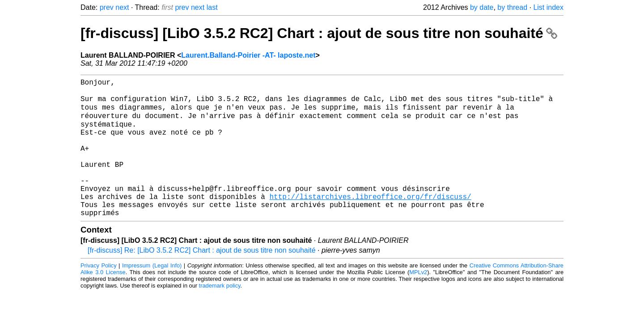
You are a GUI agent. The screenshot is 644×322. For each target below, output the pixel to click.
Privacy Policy (99, 294)
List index (548, 7)
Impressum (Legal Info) (152, 294)
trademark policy (220, 314)
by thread (512, 7)
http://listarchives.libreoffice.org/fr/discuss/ (370, 221)
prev (107, 7)
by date (482, 7)
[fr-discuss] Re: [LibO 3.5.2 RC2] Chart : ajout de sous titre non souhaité (202, 279)
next (122, 7)
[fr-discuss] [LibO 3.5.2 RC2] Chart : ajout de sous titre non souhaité (319, 33)
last (212, 7)
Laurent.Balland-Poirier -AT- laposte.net (248, 55)
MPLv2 (418, 301)
